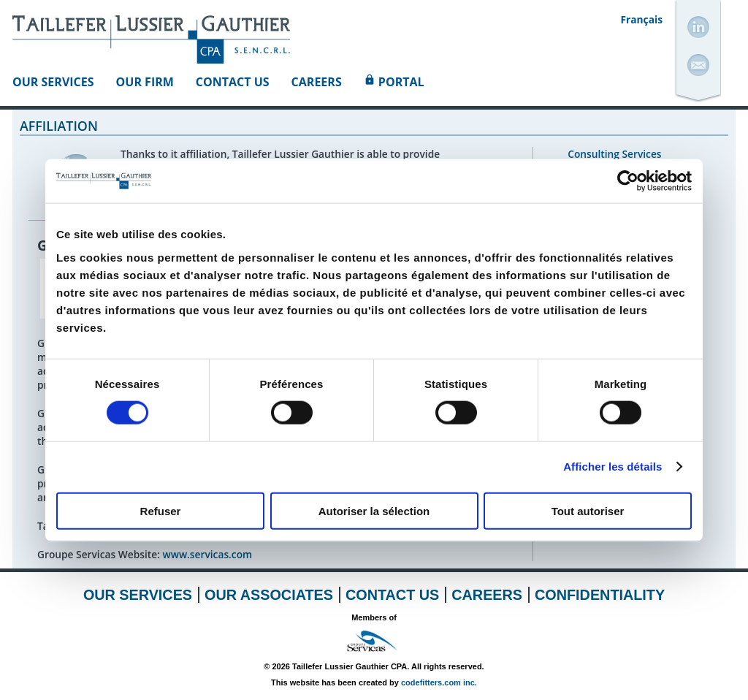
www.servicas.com (207, 554)
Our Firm (145, 82)
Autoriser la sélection (374, 510)
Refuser (161, 510)
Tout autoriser (588, 510)
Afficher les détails (612, 467)
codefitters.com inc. (439, 682)
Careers (317, 82)
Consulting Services (614, 154)
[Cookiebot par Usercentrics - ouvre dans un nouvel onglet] (628, 181)
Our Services (53, 82)
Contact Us (233, 82)
